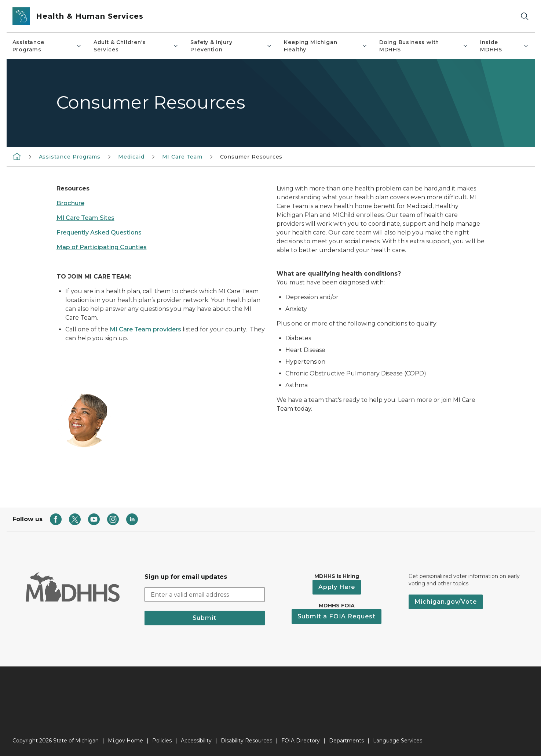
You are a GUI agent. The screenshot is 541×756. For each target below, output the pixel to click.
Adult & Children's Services (136, 46)
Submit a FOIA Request (337, 616)
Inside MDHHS (504, 46)
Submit (204, 618)
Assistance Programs (47, 46)
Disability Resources (246, 741)
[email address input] (205, 595)
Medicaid (131, 157)
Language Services (398, 741)
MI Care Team (182, 157)
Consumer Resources (251, 157)
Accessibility (196, 741)
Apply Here (337, 587)
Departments (346, 741)
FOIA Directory (301, 741)
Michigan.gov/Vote (446, 602)
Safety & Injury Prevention (231, 46)
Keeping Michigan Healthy (326, 46)
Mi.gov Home (125, 741)
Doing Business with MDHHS (424, 46)
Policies (162, 741)
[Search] (524, 16)
